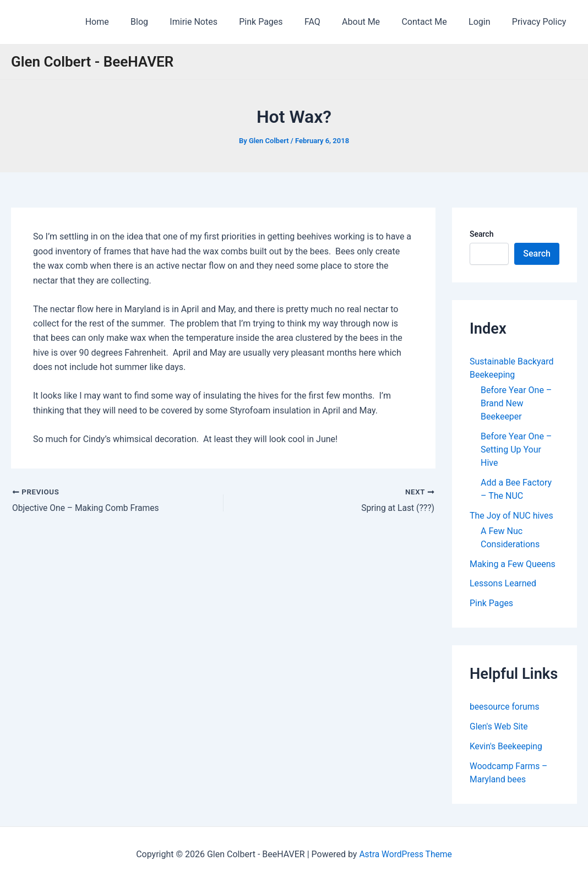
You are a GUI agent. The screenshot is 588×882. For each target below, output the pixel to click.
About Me (375, 22)
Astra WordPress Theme (405, 854)
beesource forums (505, 707)
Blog (170, 22)
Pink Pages (283, 22)
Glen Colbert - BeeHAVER (92, 62)
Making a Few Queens (513, 564)
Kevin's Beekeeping (507, 747)
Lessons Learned (503, 584)
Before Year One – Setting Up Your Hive (516, 450)
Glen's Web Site (499, 727)
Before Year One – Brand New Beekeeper (516, 403)
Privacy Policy (541, 22)
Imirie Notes (220, 22)
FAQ (331, 22)
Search (481, 234)
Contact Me (434, 22)
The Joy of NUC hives (511, 516)
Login (485, 22)
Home (131, 22)
